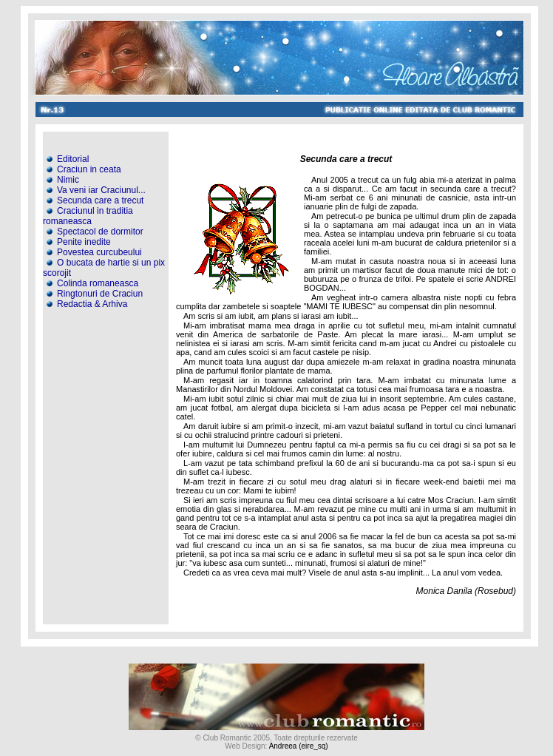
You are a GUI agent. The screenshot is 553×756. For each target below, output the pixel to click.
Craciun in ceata (83, 169)
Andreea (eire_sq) (299, 746)
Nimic (62, 180)
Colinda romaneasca (91, 283)
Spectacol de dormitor (94, 232)
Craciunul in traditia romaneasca (88, 216)
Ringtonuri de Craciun (94, 294)
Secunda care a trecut (94, 200)
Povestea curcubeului (93, 252)
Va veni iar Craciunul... (95, 190)
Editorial (67, 159)
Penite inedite (78, 242)
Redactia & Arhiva (86, 304)
